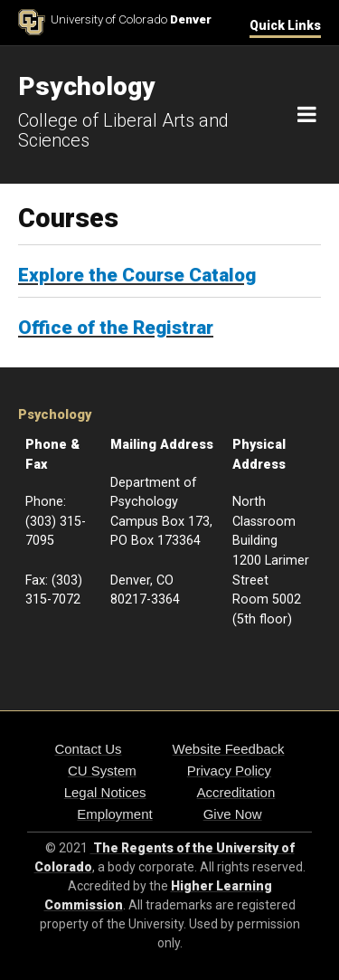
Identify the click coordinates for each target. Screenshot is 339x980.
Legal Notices (105, 792)
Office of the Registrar (116, 328)
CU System (102, 771)
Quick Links (285, 25)
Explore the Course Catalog (137, 275)
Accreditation (236, 792)
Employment (114, 814)
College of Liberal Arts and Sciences (123, 130)
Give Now (233, 814)
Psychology (55, 415)
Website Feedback (229, 749)
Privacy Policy (229, 771)
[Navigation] (307, 115)
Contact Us (88, 749)
